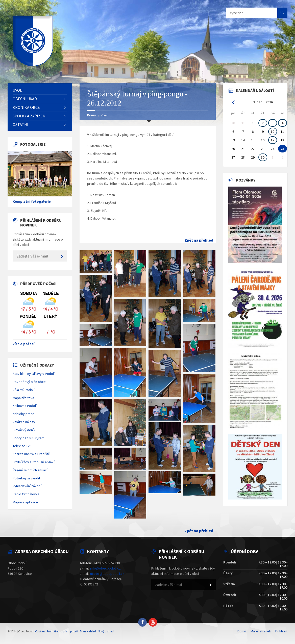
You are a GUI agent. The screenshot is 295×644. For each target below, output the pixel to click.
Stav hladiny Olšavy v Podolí (34, 374)
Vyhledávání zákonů (28, 486)
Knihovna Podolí (25, 406)
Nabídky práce (23, 414)
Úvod (18, 90)
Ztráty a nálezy (24, 422)
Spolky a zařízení (30, 116)
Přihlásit (281, 631)
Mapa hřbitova (23, 398)
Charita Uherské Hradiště (31, 454)
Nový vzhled (106, 631)
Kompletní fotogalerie (32, 201)
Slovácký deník (24, 430)
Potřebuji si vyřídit (26, 478)
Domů (92, 115)
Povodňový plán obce (29, 382)
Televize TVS (22, 446)
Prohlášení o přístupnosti (62, 631)
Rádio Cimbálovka (26, 494)
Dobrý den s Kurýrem (29, 438)
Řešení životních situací (30, 470)
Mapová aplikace (25, 502)
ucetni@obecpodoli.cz (107, 574)
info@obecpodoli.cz (105, 568)
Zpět (104, 115)
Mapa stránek (261, 631)
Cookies (40, 631)
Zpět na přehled (199, 240)
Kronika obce (26, 107)
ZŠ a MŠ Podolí (23, 390)
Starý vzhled (88, 631)
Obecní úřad (25, 99)
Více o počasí (23, 344)
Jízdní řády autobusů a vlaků (34, 462)
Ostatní (20, 124)
